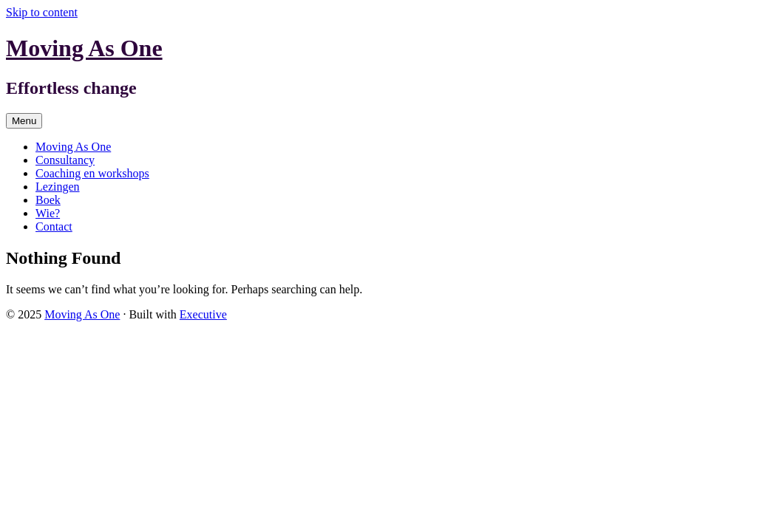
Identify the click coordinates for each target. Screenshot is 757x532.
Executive (203, 314)
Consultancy (65, 160)
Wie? (48, 213)
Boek (48, 200)
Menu (24, 121)
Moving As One (84, 48)
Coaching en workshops (92, 173)
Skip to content (42, 12)
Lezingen (58, 187)
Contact (54, 226)
